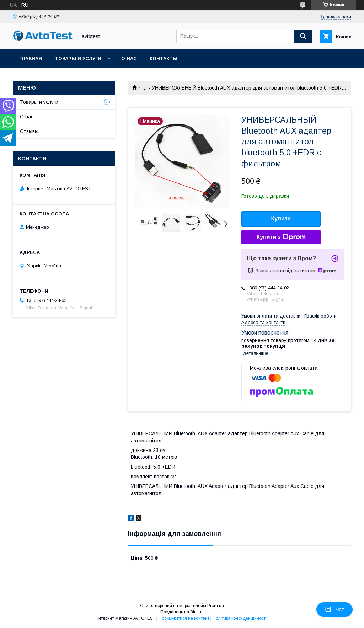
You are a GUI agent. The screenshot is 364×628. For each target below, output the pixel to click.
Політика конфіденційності (240, 618)
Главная (31, 58)
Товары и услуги (78, 58)
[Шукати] (303, 36)
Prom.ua (216, 606)
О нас (129, 58)
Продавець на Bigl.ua (182, 612)
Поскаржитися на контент (184, 618)
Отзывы (29, 131)
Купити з (281, 237)
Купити (281, 219)
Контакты (164, 58)
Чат (334, 610)
